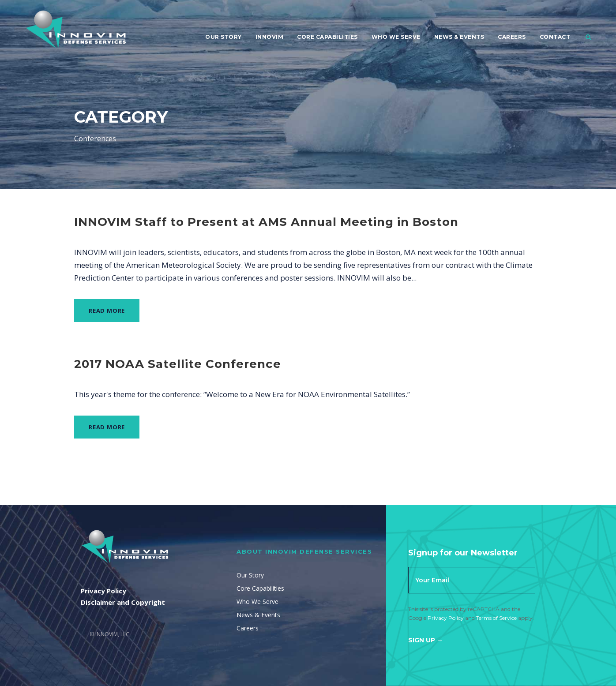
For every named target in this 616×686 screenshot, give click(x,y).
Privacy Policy (446, 618)
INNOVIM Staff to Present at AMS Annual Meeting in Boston (266, 222)
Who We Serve (396, 37)
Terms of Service (496, 618)
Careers (512, 37)
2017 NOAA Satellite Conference (178, 364)
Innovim (270, 37)
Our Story (223, 37)
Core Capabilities (327, 37)
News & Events (459, 37)
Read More (107, 311)
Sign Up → (426, 640)
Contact (555, 37)
